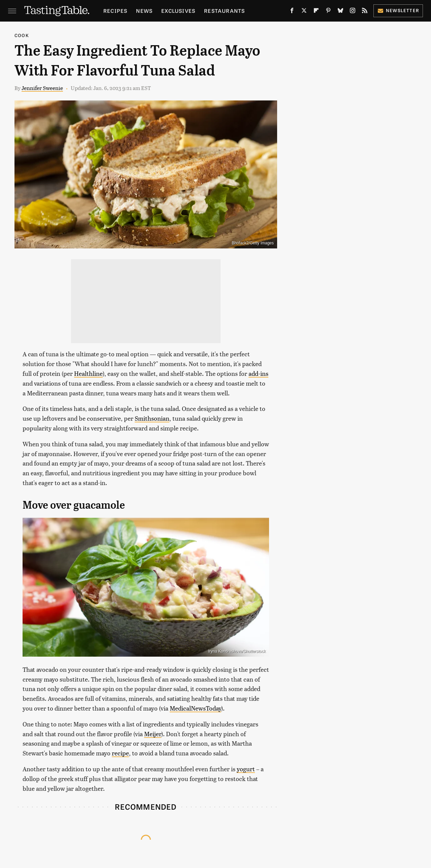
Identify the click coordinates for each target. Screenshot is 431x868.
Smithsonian (152, 418)
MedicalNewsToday (195, 708)
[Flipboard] (316, 12)
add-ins (258, 373)
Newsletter (398, 10)
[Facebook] (292, 12)
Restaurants (224, 11)
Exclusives (178, 11)
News (144, 11)
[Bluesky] (340, 12)
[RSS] (365, 12)
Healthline (88, 373)
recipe (120, 753)
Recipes (115, 11)
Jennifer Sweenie (42, 88)
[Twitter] (304, 12)
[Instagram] (353, 12)
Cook (22, 35)
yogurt (246, 769)
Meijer (153, 734)
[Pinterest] (328, 12)
